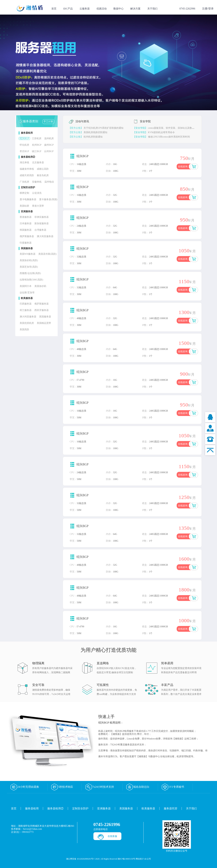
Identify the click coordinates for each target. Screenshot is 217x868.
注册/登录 (208, 9)
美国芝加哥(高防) (29, 267)
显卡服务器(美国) (48, 199)
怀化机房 (24, 145)
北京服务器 (38, 163)
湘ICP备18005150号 (126, 859)
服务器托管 (171, 808)
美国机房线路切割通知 (88, 132)
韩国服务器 (26, 230)
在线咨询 (183, 167)
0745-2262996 (187, 9)
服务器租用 (32, 808)
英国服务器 (45, 317)
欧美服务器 (148, 808)
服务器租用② (55, 808)
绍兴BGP (24, 138)
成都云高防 (43, 169)
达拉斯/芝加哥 (27, 293)
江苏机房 (37, 138)
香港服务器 (26, 217)
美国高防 (24, 330)
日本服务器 (26, 223)
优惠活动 (102, 9)
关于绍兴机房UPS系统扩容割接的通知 (96, 128)
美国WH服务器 (28, 254)
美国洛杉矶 (40, 286)
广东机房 (24, 182)
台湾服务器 (40, 230)
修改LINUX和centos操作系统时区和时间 (161, 137)
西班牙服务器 (42, 310)
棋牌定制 (24, 193)
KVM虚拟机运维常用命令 (154, 132)
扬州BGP (49, 145)
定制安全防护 (80, 808)
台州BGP (49, 151)
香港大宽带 (38, 206)
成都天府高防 (27, 175)
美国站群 (24, 206)
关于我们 (152, 9)
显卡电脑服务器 (28, 199)
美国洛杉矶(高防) (29, 260)
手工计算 (48, 122)
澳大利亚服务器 (45, 236)
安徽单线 (37, 182)
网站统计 (140, 859)
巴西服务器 (26, 304)
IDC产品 (68, 9)
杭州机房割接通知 (86, 137)
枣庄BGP (24, 151)
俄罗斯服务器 (27, 236)
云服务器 (85, 9)
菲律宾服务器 (42, 217)
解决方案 (135, 9)
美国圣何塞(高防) (47, 254)
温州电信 (49, 182)
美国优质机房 (27, 323)
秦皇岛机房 (43, 175)
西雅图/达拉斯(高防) (30, 273)
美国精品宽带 (44, 323)
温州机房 (49, 138)
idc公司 (148, 859)
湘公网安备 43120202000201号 (80, 859)
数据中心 (119, 9)
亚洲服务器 (104, 808)
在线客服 (112, 836)
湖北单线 (24, 163)
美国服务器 (126, 808)
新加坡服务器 (42, 223)
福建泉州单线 (27, 169)
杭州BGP (37, 145)
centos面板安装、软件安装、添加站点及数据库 (165, 128)
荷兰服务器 (26, 310)
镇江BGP (37, 151)
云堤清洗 (37, 193)
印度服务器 (26, 243)
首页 (54, 9)
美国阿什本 (26, 286)
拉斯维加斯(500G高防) (31, 280)
